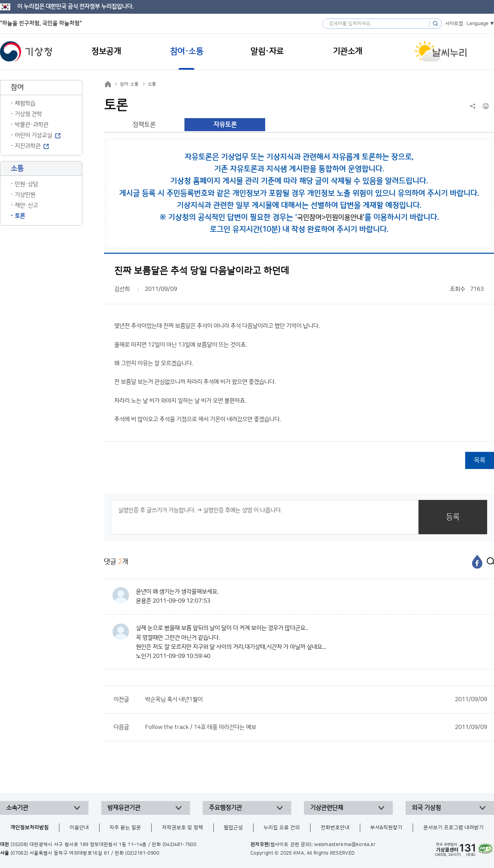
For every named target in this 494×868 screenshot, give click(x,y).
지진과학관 (28, 146)
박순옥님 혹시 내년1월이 (316, 699)
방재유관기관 (124, 808)
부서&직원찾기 (386, 828)
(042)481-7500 (180, 845)
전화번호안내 (335, 828)
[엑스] (489, 562)
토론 (20, 216)
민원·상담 (26, 184)
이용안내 (79, 828)
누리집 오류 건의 (282, 828)
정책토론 (144, 125)
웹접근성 (233, 828)
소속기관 (17, 808)
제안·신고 (26, 205)
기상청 (26, 52)
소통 (152, 84)
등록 (453, 517)
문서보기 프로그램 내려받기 (454, 828)
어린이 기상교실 (33, 135)
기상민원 (25, 195)
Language (478, 24)
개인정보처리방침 (30, 828)
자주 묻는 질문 (125, 828)
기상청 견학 (28, 114)
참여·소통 (129, 84)
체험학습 (25, 103)
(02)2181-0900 (142, 853)
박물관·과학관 (32, 125)
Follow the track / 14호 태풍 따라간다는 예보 (316, 727)
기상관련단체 (327, 808)
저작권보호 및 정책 (183, 828)
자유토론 (225, 125)
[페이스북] (477, 562)
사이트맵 (454, 24)
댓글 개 (116, 562)
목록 (480, 460)
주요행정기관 (225, 808)
